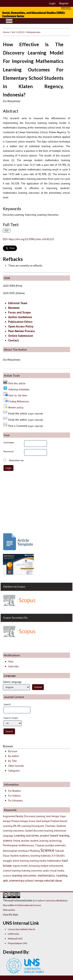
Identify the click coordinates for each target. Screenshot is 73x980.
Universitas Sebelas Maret (21, 929)
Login (52, 3)
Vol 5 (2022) (18, 32)
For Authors (15, 796)
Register (64, 3)
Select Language (12, 682)
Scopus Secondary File (15, 618)
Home (6, 32)
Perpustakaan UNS (17, 943)
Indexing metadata (19, 389)
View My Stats (11, 915)
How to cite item (18, 395)
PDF (7, 231)
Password (8, 451)
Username (9, 442)
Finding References (19, 401)
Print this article (17, 383)
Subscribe (13, 666)
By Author (14, 756)
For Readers (15, 791)
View (11, 662)
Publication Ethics (20, 322)
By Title (12, 761)
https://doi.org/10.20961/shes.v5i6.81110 (31, 239)
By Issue (13, 751)
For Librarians (15, 801)
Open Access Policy (21, 326)
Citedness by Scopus (14, 587)
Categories (14, 771)
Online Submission (21, 336)
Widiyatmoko (34, 32)
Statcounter (9, 910)
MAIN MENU (9, 21)
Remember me (16, 460)
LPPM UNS (13, 934)
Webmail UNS (15, 939)
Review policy (16, 407)
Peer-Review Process (22, 331)
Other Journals (16, 766)
